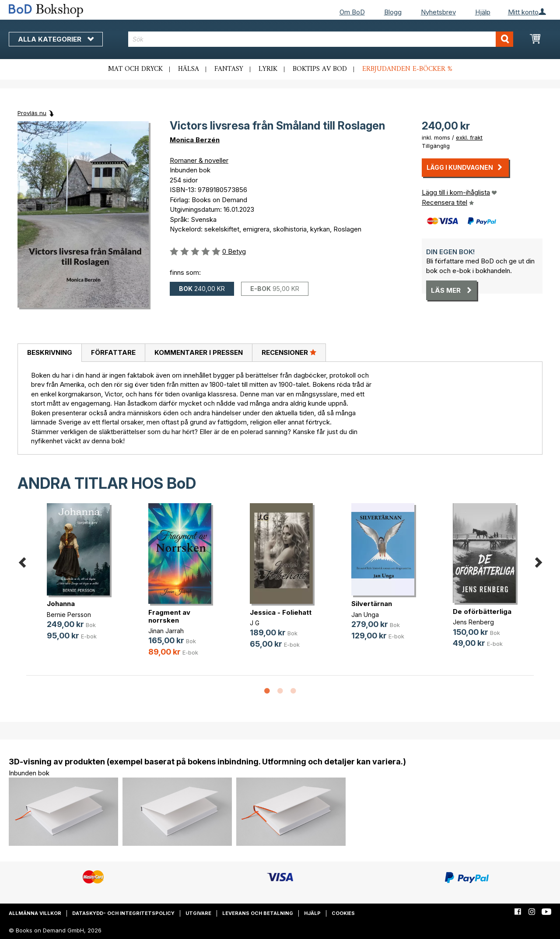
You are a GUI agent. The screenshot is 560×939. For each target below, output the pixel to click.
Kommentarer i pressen (199, 352)
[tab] (49, 353)
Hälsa (189, 69)
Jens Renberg (473, 622)
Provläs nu (32, 113)
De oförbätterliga (482, 611)
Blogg (393, 12)
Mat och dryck (135, 69)
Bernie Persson (69, 615)
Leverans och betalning (258, 913)
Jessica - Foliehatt (281, 612)
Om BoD (352, 12)
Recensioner (289, 352)
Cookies (343, 913)
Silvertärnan (372, 604)
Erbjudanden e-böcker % (407, 69)
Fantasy (229, 69)
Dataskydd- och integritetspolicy (123, 913)
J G (255, 623)
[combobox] (321, 39)
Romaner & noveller (199, 160)
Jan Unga (365, 615)
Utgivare (198, 913)
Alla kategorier (56, 39)
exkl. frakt (469, 137)
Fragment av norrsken (169, 616)
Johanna (61, 604)
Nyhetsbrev (438, 12)
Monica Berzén (195, 140)
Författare (113, 352)
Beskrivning (50, 352)
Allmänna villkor (35, 913)
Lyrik (268, 69)
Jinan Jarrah (166, 631)
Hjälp (483, 12)
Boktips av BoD (320, 69)
